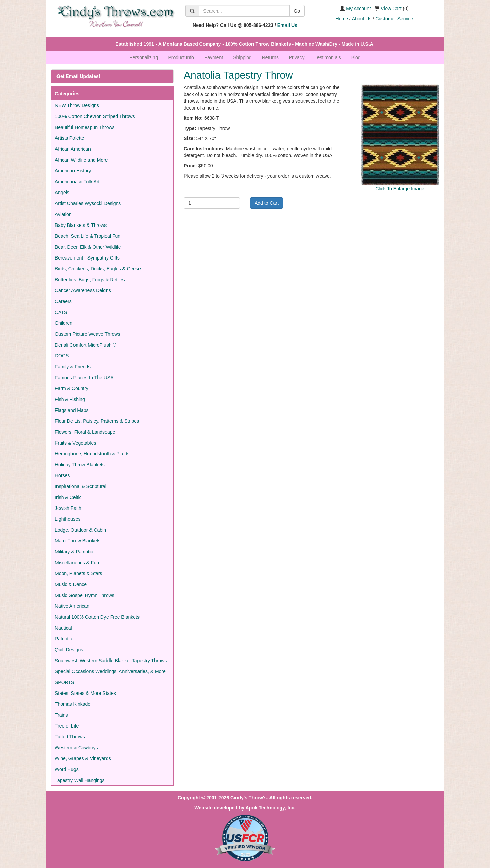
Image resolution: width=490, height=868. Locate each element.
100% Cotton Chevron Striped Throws (95, 116)
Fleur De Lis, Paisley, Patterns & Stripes (97, 421)
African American (73, 149)
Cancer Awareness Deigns (83, 290)
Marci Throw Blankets (78, 541)
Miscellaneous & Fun (77, 563)
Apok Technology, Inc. (270, 808)
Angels (62, 193)
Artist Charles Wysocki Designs (88, 203)
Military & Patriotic (74, 552)
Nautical (63, 628)
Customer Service (394, 19)
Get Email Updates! (78, 76)
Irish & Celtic (68, 497)
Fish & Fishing (70, 399)
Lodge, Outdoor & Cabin (80, 530)
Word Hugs (67, 769)
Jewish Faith (68, 508)
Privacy (297, 57)
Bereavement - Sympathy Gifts (87, 258)
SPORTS (64, 682)
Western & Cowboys (76, 748)
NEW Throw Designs (77, 105)
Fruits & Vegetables (75, 443)
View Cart (391, 9)
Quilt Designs (69, 650)
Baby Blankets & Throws (81, 225)
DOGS (62, 356)
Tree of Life (67, 726)
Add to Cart (267, 203)
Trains (61, 715)
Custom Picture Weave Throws (87, 334)
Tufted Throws (70, 737)
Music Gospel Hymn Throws (85, 595)
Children (64, 323)
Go (297, 11)
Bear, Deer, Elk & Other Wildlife (88, 247)
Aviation (63, 214)
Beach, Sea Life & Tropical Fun (88, 236)
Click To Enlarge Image (400, 189)
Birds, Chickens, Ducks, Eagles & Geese (98, 269)
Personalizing (144, 57)
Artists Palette (69, 138)
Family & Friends (73, 367)
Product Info (181, 57)
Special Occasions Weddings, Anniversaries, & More (110, 671)
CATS (61, 312)
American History (73, 171)
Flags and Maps (72, 410)
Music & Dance (71, 584)
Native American (72, 606)
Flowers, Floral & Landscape (85, 432)
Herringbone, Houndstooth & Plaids (92, 454)
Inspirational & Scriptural (81, 486)
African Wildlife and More (81, 160)
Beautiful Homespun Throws (85, 127)
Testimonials (328, 57)
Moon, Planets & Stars (78, 573)
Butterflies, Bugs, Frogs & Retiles (90, 280)
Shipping (242, 57)
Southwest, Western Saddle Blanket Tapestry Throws (111, 661)
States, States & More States (85, 693)
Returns (270, 57)
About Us (362, 19)
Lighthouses (68, 519)
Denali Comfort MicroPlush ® (86, 345)
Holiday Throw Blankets (80, 465)
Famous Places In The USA (84, 378)
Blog (356, 57)
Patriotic (63, 639)
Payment (214, 57)
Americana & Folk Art (77, 182)
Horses (62, 475)
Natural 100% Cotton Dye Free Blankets (97, 617)
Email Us (287, 25)
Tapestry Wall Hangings (80, 780)
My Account (358, 9)
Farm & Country (72, 388)
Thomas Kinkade (73, 704)
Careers (63, 301)
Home (342, 19)
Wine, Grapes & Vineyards (83, 758)
